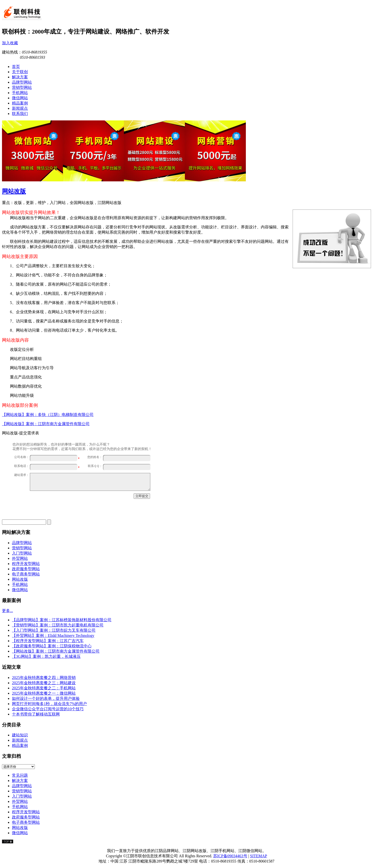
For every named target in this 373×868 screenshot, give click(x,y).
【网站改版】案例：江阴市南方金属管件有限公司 (46, 424)
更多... (7, 611)
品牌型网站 (22, 543)
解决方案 (20, 781)
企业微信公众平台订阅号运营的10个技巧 (48, 709)
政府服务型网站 (26, 569)
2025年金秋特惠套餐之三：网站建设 (44, 683)
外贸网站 (20, 558)
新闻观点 (20, 740)
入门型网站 (22, 553)
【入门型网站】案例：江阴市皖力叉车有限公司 (54, 630)
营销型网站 (22, 548)
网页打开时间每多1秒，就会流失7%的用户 (49, 704)
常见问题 (20, 775)
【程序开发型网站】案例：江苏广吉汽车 (48, 641)
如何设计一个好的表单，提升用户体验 (46, 698)
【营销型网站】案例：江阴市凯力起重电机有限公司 (58, 625)
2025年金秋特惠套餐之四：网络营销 (44, 678)
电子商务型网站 (26, 574)
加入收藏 (10, 43)
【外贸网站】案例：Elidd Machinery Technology (53, 636)
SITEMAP (259, 856)
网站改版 (14, 191)
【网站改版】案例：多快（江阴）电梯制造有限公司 (48, 415)
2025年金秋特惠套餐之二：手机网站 (44, 688)
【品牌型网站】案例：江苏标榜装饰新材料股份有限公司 (62, 620)
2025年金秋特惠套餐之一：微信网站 (44, 693)
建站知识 (20, 735)
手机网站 (20, 585)
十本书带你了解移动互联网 (36, 714)
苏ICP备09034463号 (230, 856)
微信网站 (20, 590)
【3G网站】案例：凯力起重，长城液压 (46, 656)
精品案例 (20, 745)
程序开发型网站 (26, 564)
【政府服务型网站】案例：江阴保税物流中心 (52, 646)
